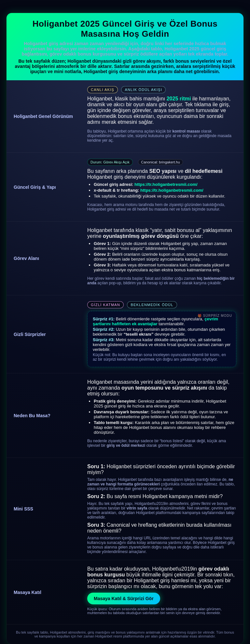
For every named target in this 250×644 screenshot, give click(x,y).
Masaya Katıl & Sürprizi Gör (124, 599)
